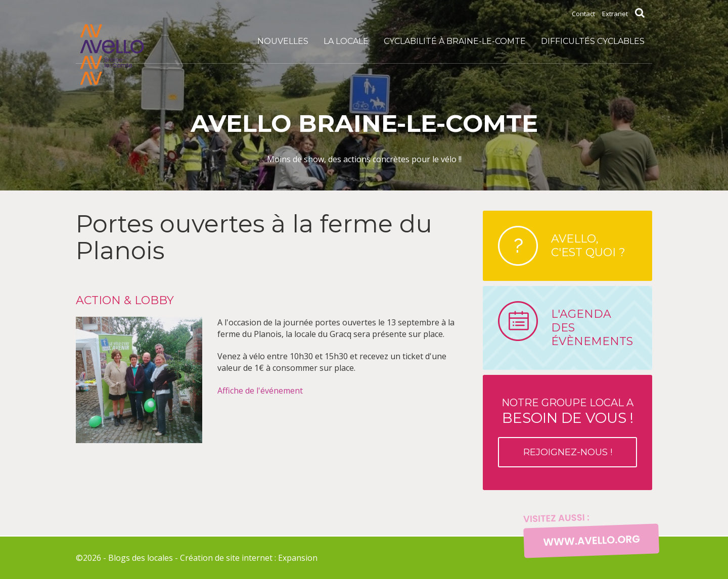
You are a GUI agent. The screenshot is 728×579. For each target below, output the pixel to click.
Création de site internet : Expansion (249, 558)
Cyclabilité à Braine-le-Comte (455, 41)
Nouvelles (283, 41)
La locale (346, 41)
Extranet (615, 14)
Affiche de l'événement (260, 391)
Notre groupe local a (567, 432)
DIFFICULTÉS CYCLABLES (593, 41)
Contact (583, 14)
